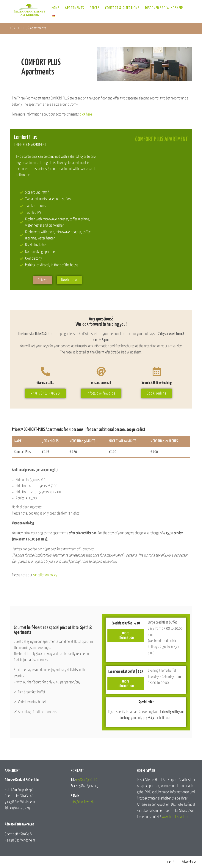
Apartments (75, 8)
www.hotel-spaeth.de (176, 817)
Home (55, 8)
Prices (95, 8)
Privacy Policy (189, 862)
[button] (8, 860)
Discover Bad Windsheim (164, 8)
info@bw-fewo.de (82, 802)
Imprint (170, 862)
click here (86, 114)
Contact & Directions (122, 8)
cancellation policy (45, 575)
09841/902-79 (87, 780)
